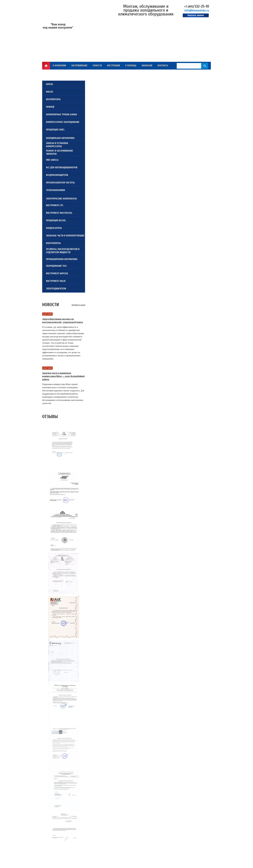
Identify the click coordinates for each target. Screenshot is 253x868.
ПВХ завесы (52, 160)
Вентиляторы (53, 99)
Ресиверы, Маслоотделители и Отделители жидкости (63, 251)
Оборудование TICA (56, 266)
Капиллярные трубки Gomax (61, 115)
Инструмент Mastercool (59, 213)
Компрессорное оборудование (63, 122)
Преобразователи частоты (60, 183)
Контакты (163, 66)
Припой (50, 107)
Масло (50, 92)
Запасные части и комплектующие (65, 236)
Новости (97, 66)
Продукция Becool (56, 220)
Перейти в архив (78, 305)
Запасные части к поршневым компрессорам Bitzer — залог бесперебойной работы (63, 376)
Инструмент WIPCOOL (57, 273)
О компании (59, 66)
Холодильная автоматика (60, 138)
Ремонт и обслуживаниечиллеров (60, 152)
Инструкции (113, 66)
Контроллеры (53, 243)
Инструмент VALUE (56, 281)
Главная (46, 66)
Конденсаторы (54, 228)
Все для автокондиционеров (62, 167)
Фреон (49, 84)
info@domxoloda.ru (197, 10)
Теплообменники (55, 190)
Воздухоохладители (57, 175)
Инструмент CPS (55, 205)
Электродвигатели (56, 289)
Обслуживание (79, 66)
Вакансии (147, 66)
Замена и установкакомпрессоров (57, 145)
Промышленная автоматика (62, 259)
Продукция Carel (55, 130)
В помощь (131, 66)
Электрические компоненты (61, 199)
